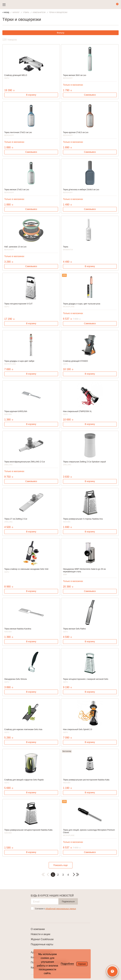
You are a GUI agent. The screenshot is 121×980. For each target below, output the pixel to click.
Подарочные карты (42, 944)
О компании (38, 929)
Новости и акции (41, 934)
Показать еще (60, 865)
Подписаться (68, 901)
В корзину (31, 95)
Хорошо (82, 964)
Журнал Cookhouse (42, 939)
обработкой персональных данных (61, 909)
